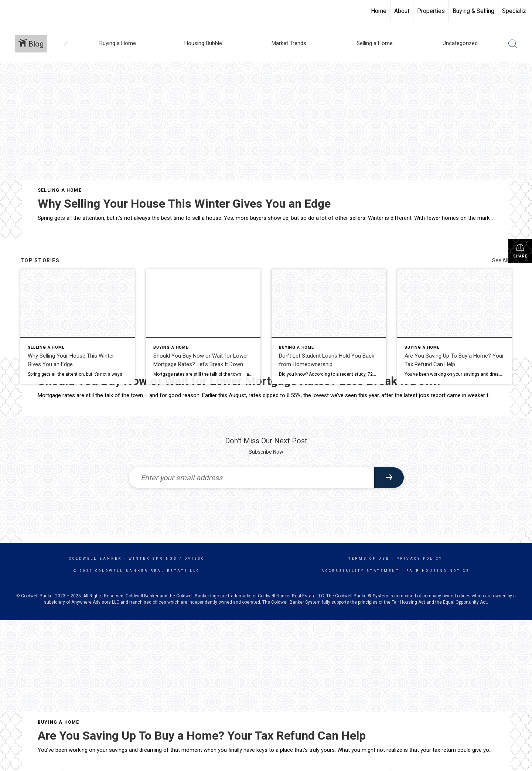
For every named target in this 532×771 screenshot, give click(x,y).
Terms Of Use (369, 559)
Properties (431, 11)
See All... (502, 260)
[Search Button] (513, 44)
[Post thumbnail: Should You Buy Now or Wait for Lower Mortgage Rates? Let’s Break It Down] (203, 327)
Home (379, 11)
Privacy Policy (420, 559)
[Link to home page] (9, 11)
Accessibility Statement (360, 571)
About (402, 11)
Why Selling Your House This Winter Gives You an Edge (184, 204)
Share (520, 250)
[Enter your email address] (251, 478)
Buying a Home (59, 722)
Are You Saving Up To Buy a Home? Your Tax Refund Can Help (202, 736)
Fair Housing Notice (438, 571)
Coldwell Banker (96, 559)
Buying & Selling (473, 11)
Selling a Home (60, 190)
